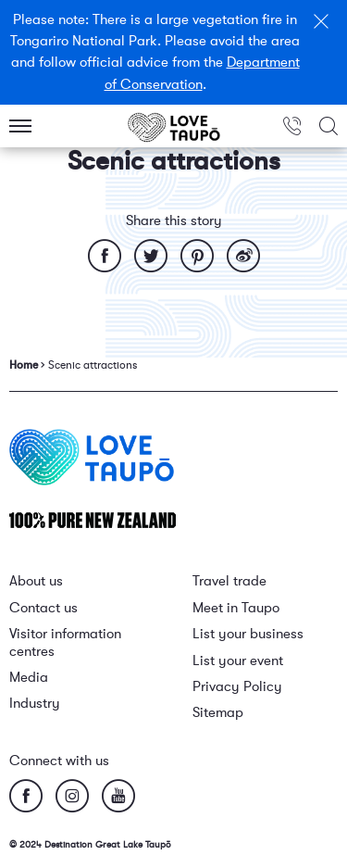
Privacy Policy (237, 687)
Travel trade (229, 581)
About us (36, 581)
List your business (248, 634)
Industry (35, 704)
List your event (238, 661)
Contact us (43, 608)
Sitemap (218, 713)
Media (29, 678)
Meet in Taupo (236, 608)
